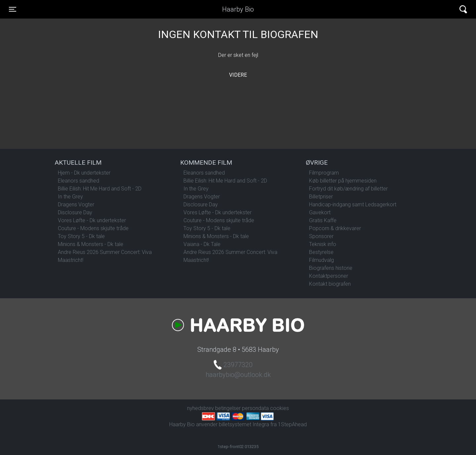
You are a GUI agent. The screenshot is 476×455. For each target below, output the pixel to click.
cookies (279, 408)
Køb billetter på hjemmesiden (343, 181)
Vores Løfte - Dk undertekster (92, 220)
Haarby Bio (238, 9)
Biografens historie (331, 268)
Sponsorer (321, 236)
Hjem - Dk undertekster (84, 173)
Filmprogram (324, 173)
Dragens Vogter (76, 205)
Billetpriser (321, 197)
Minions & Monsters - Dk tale (91, 244)
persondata (255, 408)
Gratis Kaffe (323, 220)
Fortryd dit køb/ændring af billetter (348, 189)
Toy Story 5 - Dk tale (81, 236)
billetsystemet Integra (244, 424)
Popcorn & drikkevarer (335, 228)
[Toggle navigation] (13, 9)
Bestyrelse (321, 252)
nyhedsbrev (200, 408)
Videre (238, 75)
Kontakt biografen (330, 284)
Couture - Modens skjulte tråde (93, 228)
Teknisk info (323, 244)
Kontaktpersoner (329, 276)
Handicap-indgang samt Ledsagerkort (353, 205)
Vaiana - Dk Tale (202, 244)
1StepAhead (292, 424)
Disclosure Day (75, 212)
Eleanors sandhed (79, 181)
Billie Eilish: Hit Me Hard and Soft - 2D (100, 189)
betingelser (228, 408)
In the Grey (70, 197)
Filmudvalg (321, 260)
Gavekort (320, 212)
